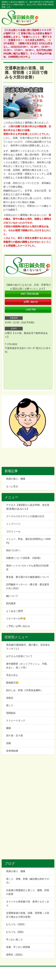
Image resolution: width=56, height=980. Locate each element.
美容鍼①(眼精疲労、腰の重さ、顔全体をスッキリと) (28, 647)
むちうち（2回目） (16, 924)
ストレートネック (16, 720)
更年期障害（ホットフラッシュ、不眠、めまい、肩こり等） (28, 666)
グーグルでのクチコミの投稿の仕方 (25, 516)
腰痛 (9, 728)
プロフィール (13, 532)
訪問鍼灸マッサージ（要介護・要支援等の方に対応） (28, 586)
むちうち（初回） (16, 932)
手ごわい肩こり (14, 940)
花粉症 (10, 698)
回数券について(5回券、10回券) (23, 558)
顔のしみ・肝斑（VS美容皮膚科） (24, 690)
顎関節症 (11, 713)
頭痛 (9, 743)
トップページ (13, 524)
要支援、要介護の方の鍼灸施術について (28, 577)
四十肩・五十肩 (14, 736)
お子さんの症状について (19, 656)
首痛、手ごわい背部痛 (18, 947)
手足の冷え (12, 675)
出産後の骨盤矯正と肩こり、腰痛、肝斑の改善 (28, 892)
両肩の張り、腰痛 (16, 479)
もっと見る (12, 486)
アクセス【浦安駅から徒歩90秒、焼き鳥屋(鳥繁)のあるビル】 (28, 507)
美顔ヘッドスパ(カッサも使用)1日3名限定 (27, 568)
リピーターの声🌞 (16, 619)
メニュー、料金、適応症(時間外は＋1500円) (28, 541)
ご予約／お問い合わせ (18, 626)
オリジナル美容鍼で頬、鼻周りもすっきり (28, 904)
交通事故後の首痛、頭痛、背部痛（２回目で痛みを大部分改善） (28, 915)
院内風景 (11, 603)
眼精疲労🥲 (12, 683)
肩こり (10, 705)
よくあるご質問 (14, 611)
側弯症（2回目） (15, 955)
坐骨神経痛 (12, 751)
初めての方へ (13, 550)
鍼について (12, 596)
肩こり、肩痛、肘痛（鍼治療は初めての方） (28, 881)
